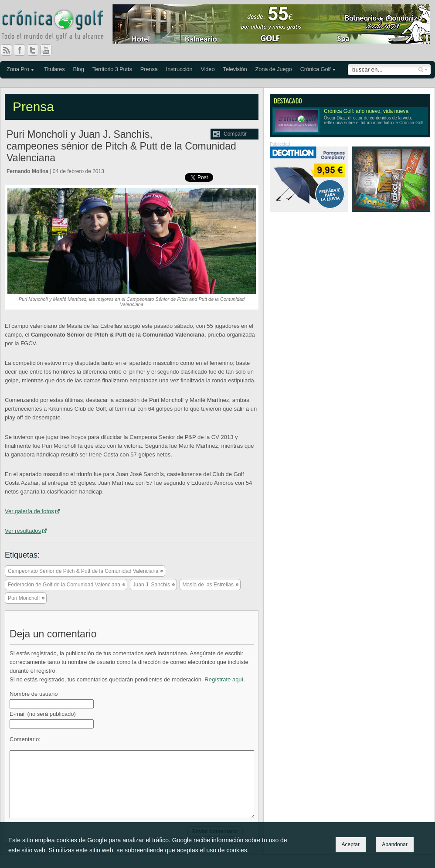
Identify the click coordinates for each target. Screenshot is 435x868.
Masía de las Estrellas (208, 585)
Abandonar (395, 844)
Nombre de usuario (34, 694)
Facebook (23, 50)
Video (207, 69)
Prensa (149, 69)
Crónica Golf (316, 69)
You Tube (49, 50)
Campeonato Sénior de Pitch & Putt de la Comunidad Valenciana (83, 571)
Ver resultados (23, 531)
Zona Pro (18, 69)
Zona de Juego (274, 69)
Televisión (235, 69)
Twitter (36, 50)
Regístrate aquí (224, 679)
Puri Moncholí (24, 598)
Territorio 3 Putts (112, 69)
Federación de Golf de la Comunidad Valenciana (64, 585)
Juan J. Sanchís (151, 585)
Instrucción (179, 69)
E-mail (43, 714)
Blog (78, 69)
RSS (7, 50)
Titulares (54, 69)
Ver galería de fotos (29, 511)
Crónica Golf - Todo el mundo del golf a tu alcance (59, 26)
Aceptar (351, 844)
